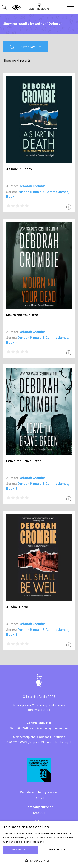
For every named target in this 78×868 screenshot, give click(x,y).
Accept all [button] (20, 850)
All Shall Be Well (18, 607)
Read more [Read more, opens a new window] (37, 842)
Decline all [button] (57, 850)
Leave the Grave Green (24, 461)
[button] (70, 7)
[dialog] (39, 844)
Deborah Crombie (32, 186)
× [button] (73, 825)
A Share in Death (19, 169)
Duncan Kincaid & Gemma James (43, 192)
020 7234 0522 (17, 743)
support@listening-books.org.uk (51, 743)
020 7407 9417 (20, 728)
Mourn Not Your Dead (22, 315)
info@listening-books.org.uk (50, 728)
